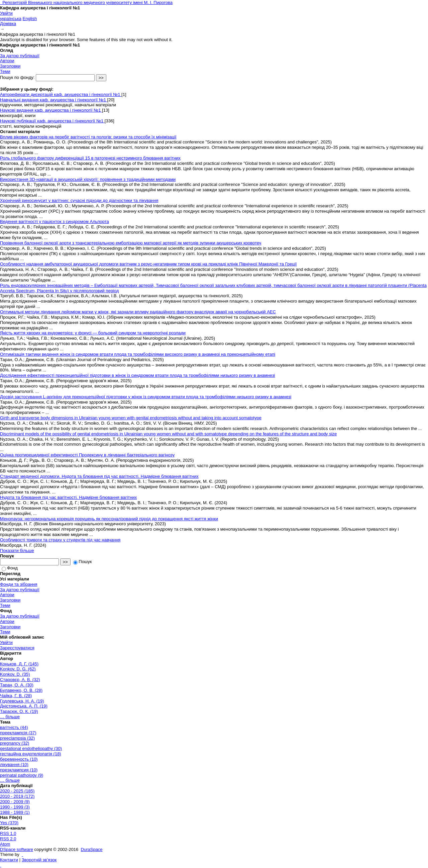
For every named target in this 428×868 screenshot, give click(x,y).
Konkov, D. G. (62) (18, 669)
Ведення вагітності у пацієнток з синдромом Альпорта (55, 222)
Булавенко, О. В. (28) (21, 690)
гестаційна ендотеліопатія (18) (31, 754)
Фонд (10, 568)
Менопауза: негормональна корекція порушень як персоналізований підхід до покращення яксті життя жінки (109, 519)
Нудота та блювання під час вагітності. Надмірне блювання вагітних (68, 497)
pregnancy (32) (15, 743)
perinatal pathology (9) (22, 775)
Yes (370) (9, 823)
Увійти (6, 13)
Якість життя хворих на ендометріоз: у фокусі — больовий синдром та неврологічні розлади (93, 333)
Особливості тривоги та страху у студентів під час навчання (60, 540)
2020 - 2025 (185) (17, 791)
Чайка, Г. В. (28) (16, 696)
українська (11, 19)
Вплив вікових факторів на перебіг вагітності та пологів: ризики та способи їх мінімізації (88, 137)
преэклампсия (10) (19, 770)
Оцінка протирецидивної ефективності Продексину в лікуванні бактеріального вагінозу (87, 455)
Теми (5, 71)
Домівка (8, 24)
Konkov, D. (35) (15, 674)
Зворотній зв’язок (39, 860)
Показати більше (17, 551)
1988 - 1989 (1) (15, 812)
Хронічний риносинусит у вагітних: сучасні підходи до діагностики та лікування (79, 200)
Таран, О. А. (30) (17, 685)
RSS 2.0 (8, 839)
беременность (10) (19, 759)
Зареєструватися (17, 648)
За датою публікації (20, 56)
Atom (5, 844)
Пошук (82, 562)
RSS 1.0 (8, 833)
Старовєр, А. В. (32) (20, 680)
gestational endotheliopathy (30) (31, 748)
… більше (10, 717)
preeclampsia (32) (17, 738)
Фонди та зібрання (19, 584)
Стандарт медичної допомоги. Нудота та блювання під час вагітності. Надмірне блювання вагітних (99, 476)
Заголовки (10, 66)
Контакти (9, 860)
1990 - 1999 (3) (15, 807)
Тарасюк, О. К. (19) (19, 711)
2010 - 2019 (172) (17, 796)
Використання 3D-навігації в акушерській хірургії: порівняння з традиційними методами (88, 179)
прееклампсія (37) (18, 733)
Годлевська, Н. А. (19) (22, 701)
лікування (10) (14, 765)
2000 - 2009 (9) (15, 802)
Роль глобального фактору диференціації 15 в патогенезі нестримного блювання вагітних (90, 158)
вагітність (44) (14, 727)
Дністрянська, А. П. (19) (24, 706)
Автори (7, 61)
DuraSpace (92, 849)
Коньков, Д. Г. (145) (19, 664)
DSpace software (17, 849)
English (30, 19)
